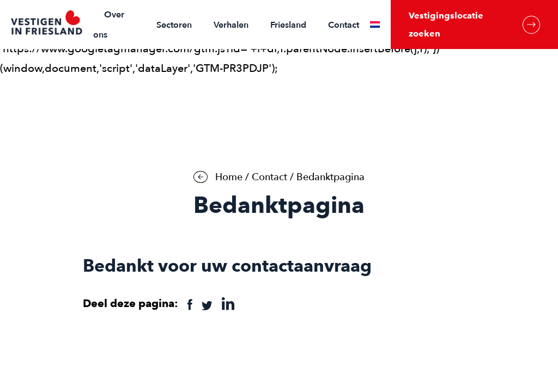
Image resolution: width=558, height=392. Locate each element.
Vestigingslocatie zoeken (474, 24)
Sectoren (174, 25)
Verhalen (231, 25)
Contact (344, 25)
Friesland (288, 25)
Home (229, 177)
